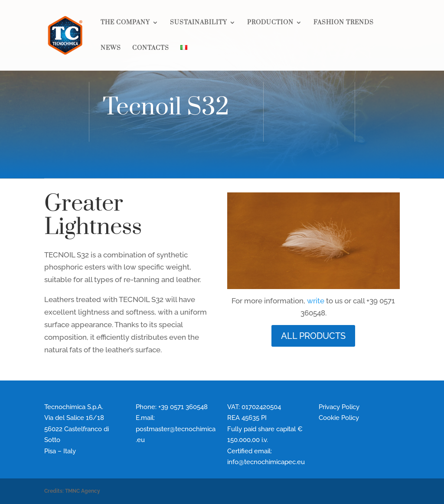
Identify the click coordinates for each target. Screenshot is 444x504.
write (316, 301)
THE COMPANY (125, 23)
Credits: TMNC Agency (72, 491)
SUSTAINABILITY (199, 23)
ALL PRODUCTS (313, 336)
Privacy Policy (339, 407)
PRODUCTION (270, 23)
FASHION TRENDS (344, 23)
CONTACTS (151, 49)
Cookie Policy (339, 418)
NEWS (111, 49)
